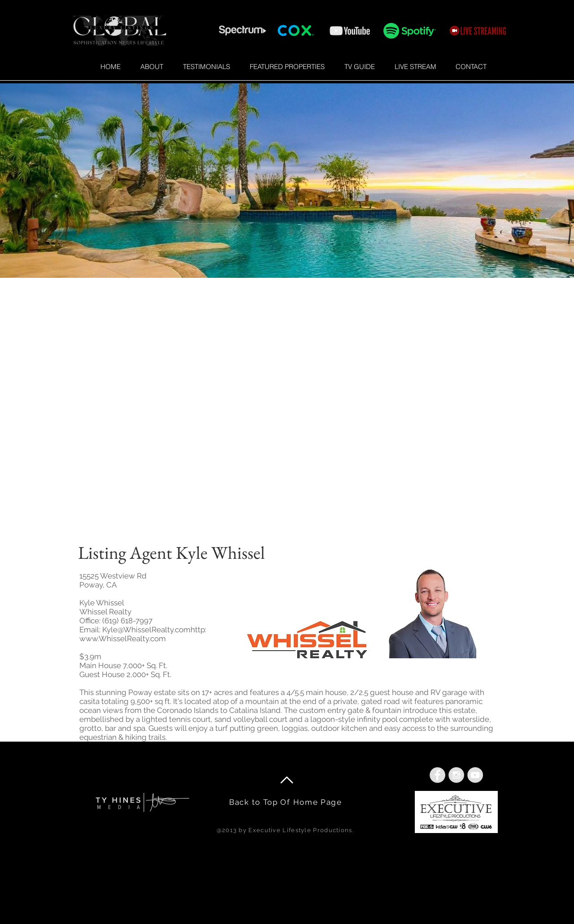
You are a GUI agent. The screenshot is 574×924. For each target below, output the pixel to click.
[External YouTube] (287, 414)
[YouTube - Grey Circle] (475, 775)
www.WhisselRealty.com (123, 639)
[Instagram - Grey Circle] (456, 775)
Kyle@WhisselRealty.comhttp (154, 630)
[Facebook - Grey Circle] (437, 775)
